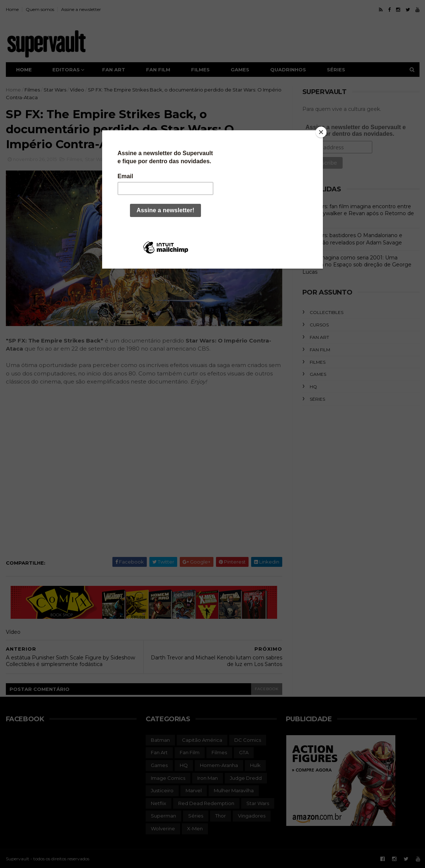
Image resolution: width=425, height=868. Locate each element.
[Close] (321, 132)
